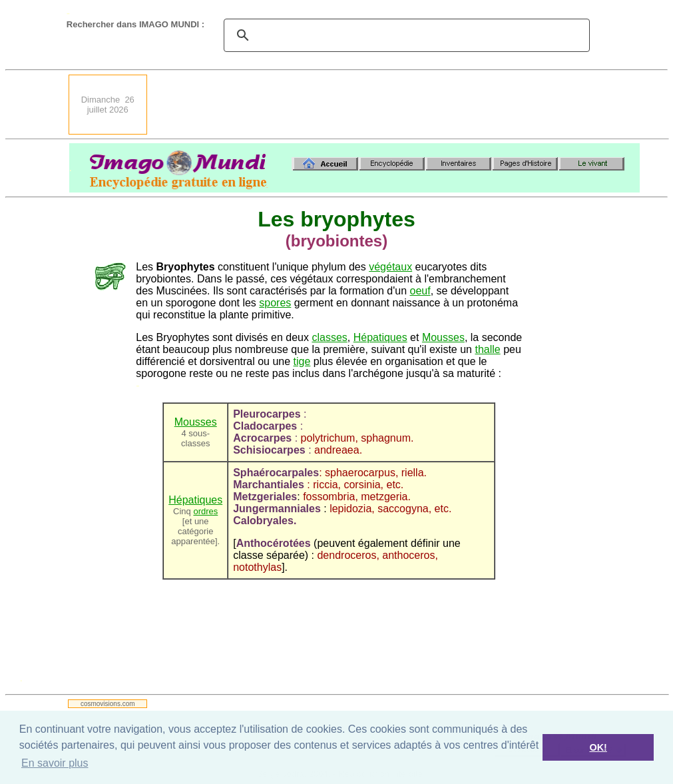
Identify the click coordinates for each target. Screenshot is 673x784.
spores (275, 303)
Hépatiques (380, 337)
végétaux (390, 267)
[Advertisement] (397, 105)
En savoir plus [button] (55, 763)
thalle (487, 349)
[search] (405, 35)
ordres (205, 511)
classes (329, 337)
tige (302, 361)
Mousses (443, 337)
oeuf (420, 291)
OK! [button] (598, 747)
